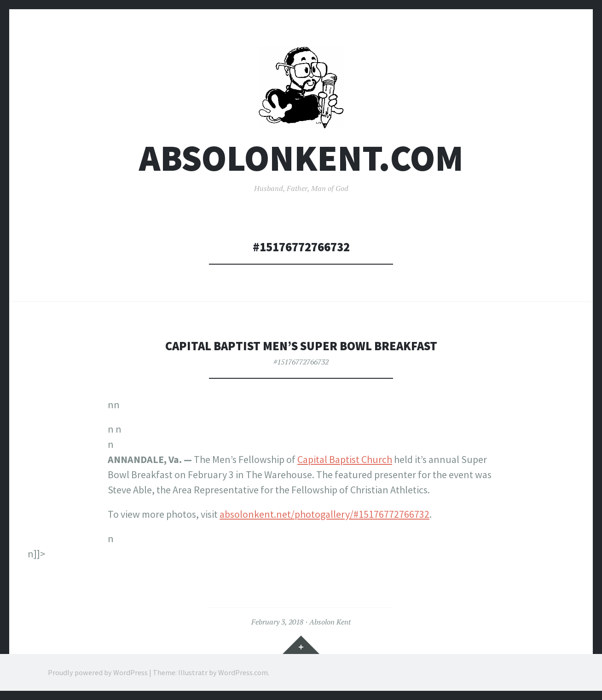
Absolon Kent (330, 622)
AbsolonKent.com (301, 158)
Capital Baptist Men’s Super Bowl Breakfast (301, 346)
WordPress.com (243, 672)
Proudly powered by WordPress (98, 672)
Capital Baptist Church (345, 459)
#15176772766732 (301, 362)
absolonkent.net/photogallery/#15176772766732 (324, 514)
